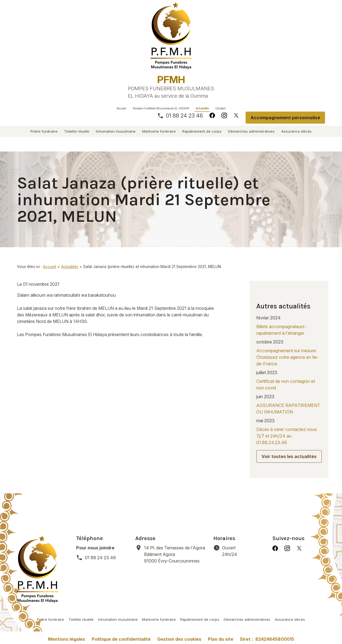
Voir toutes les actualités (289, 426)
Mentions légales (67, 600)
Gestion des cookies (179, 600)
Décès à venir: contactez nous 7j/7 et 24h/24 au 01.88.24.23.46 (287, 406)
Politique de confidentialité (121, 600)
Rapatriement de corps (202, 131)
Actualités (202, 108)
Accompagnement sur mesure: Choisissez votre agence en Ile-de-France (288, 327)
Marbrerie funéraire (159, 131)
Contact (220, 108)
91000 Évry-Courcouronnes (175, 515)
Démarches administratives (251, 131)
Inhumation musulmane (116, 131)
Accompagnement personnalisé (285, 118)
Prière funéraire (44, 131)
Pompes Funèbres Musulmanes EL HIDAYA (161, 108)
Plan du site (221, 600)
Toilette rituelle (77, 131)
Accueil (121, 108)
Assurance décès (296, 131)
